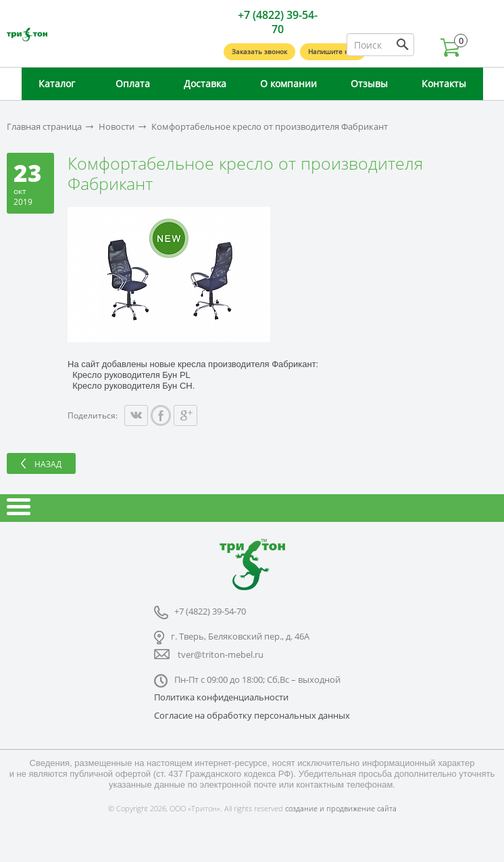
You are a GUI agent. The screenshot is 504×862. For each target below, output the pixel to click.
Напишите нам (333, 51)
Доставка (205, 83)
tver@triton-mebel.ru (221, 654)
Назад (48, 464)
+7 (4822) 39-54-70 (278, 22)
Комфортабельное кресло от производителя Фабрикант (270, 127)
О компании (288, 83)
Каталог (57, 83)
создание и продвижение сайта (341, 808)
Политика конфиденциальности (221, 697)
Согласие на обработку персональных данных (252, 715)
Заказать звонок (259, 51)
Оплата (133, 83)
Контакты (444, 83)
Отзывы (369, 83)
